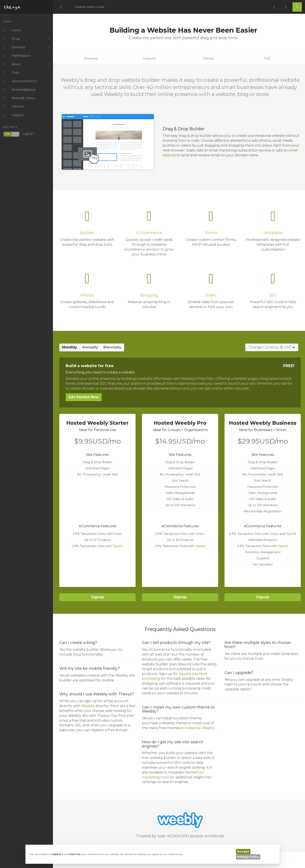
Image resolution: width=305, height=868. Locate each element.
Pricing (208, 58)
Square (118, 546)
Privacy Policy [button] (248, 857)
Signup (98, 597)
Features (150, 58)
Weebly (88, 706)
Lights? (18, 134)
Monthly (69, 347)
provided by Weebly (198, 728)
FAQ (267, 58)
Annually (90, 347)
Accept (243, 851)
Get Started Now (84, 397)
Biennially (112, 347)
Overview (91, 58)
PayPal (291, 534)
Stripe (118, 534)
